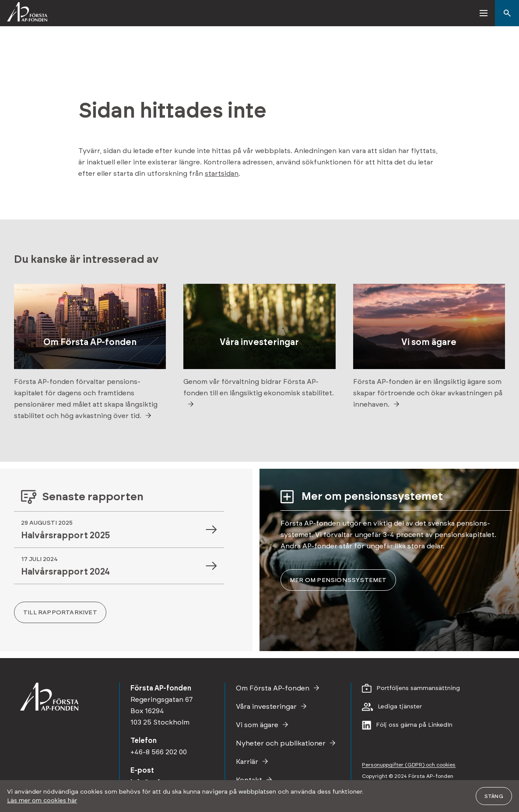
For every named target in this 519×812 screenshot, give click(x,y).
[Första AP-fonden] (24, 13)
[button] (484, 13)
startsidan (222, 174)
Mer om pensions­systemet (338, 580)
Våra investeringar (266, 707)
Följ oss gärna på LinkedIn (414, 725)
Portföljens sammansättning (418, 688)
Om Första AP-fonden (273, 688)
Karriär (247, 762)
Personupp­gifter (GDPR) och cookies (409, 765)
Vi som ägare (257, 725)
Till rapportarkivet (60, 613)
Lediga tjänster (400, 707)
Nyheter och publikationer (281, 743)
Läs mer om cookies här (42, 801)
